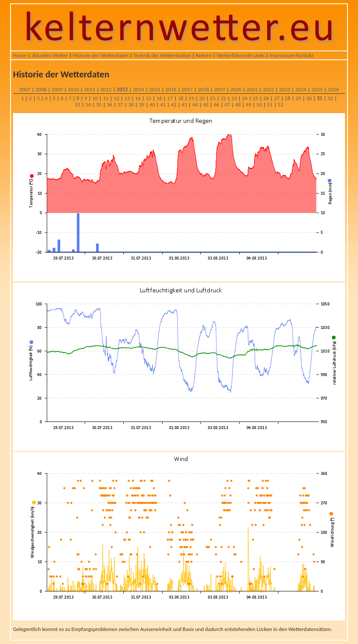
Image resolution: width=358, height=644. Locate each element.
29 (298, 98)
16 (159, 98)
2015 (155, 89)
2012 (106, 89)
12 (116, 98)
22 (223, 98)
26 (266, 98)
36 (109, 105)
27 (277, 98)
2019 (219, 89)
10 (95, 98)
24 (245, 98)
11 (106, 98)
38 (131, 105)
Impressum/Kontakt (291, 55)
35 (99, 105)
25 (255, 98)
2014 (138, 89)
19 (191, 98)
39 (142, 105)
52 (281, 105)
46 (216, 105)
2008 (41, 89)
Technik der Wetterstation (162, 55)
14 (138, 98)
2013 (122, 89)
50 (259, 105)
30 (309, 98)
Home (20, 55)
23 (234, 98)
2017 (187, 89)
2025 (317, 89)
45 (206, 105)
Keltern (204, 55)
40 (152, 105)
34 (88, 105)
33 (77, 105)
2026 (333, 89)
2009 (57, 89)
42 (174, 105)
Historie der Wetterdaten (101, 55)
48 (238, 105)
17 (170, 98)
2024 (301, 89)
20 (202, 98)
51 (270, 105)
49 (248, 105)
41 (163, 105)
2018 (203, 89)
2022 (268, 89)
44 (195, 105)
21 (212, 98)
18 (180, 98)
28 (287, 98)
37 (120, 105)
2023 (284, 89)
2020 (236, 89)
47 (227, 105)
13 (127, 98)
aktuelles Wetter (50, 55)
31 (319, 98)
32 (330, 98)
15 (148, 98)
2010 (73, 89)
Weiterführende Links (241, 55)
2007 (24, 89)
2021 (252, 89)
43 (184, 105)
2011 (90, 89)
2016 (171, 89)
